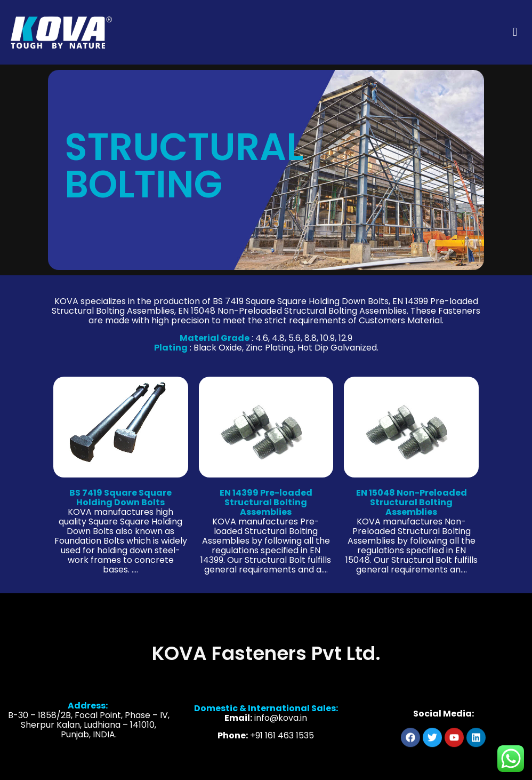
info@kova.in (281, 725)
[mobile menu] (515, 32)
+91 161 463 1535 (282, 743)
